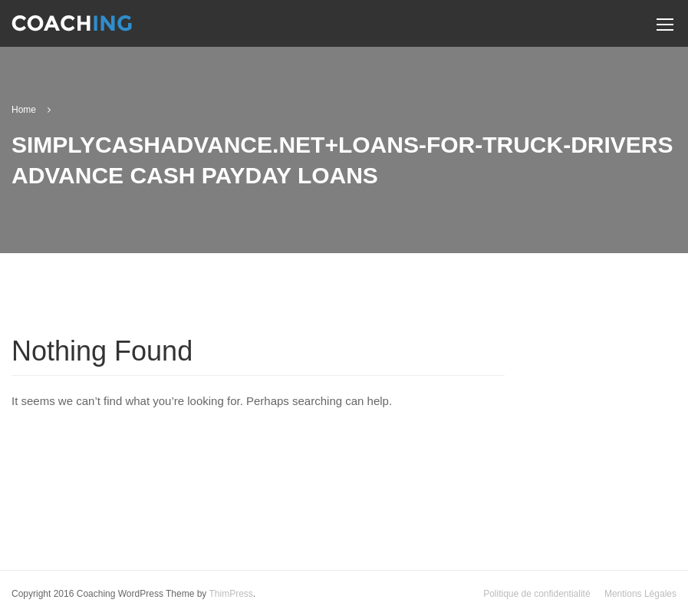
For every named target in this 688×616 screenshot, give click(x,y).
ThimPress (230, 594)
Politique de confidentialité (537, 594)
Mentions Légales (640, 594)
